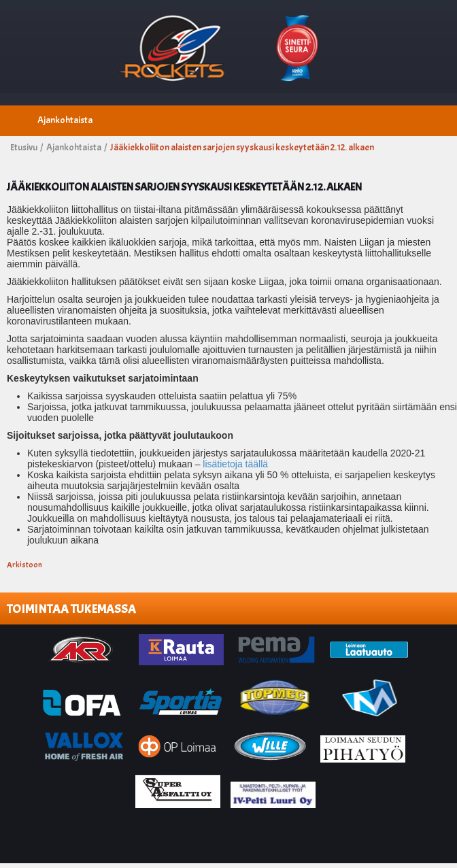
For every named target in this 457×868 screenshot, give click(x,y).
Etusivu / (27, 147)
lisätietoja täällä (235, 464)
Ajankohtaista (65, 120)
